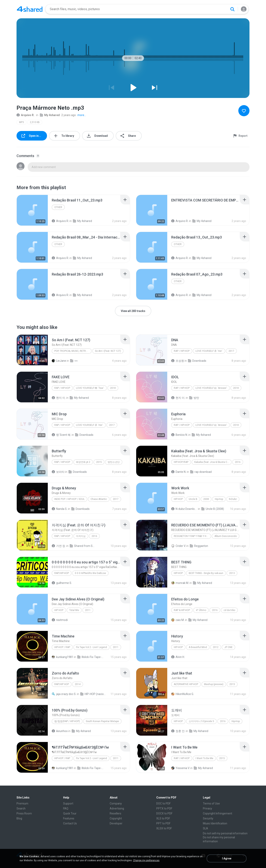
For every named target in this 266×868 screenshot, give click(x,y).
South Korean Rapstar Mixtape (102, 721)
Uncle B (193, 499)
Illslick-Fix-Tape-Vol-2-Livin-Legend (90, 657)
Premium (22, 803)
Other (58, 207)
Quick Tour (70, 813)
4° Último (201, 610)
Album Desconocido (226, 536)
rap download (201, 472)
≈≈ (74, 361)
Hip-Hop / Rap (62, 647)
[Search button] (232, 9)
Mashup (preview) (214, 684)
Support (68, 803)
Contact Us (70, 823)
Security (208, 818)
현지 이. (59, 398)
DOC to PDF (163, 803)
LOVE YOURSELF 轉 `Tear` (90, 388)
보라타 (58, 472)
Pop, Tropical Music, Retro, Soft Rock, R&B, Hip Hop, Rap (73, 351)
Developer (116, 823)
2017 (231, 351)
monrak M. (180, 583)
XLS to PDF (163, 818)
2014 (78, 684)
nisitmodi (60, 620)
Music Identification (215, 823)
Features (69, 818)
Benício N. (179, 435)
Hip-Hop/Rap (181, 462)
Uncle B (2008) (213, 509)
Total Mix (74, 610)
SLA (205, 828)
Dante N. (179, 472)
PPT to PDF (163, 823)
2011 (88, 610)
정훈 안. (178, 731)
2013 (232, 573)
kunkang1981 (63, 657)
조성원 (178, 361)
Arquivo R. (25, 115)
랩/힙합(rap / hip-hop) (67, 721)
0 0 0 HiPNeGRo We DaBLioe (90, 573)
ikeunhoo (60, 731)
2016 (238, 462)
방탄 (194, 398)
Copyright (116, 818)
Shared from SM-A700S (83, 546)
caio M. (178, 620)
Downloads (197, 361)
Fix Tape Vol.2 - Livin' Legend (91, 647)
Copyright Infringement (218, 813)
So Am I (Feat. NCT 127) (108, 351)
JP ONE (228, 647)
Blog (19, 818)
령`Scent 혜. (61, 435)
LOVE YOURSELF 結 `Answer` (211, 388)
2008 (206, 499)
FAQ (66, 808)
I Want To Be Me (204, 758)
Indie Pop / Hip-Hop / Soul (69, 499)
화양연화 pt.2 (83, 462)
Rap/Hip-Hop (62, 573)
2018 (113, 388)
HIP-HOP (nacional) (93, 694)
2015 (99, 462)
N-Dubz (233, 499)
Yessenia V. (180, 768)
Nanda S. (60, 509)
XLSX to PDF (164, 828)
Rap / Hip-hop (182, 351)
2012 (216, 647)
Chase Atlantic (99, 499)
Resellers (115, 813)
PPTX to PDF (164, 808)
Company (116, 803)
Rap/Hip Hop (62, 684)
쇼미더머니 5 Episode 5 (201, 721)
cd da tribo (229, 610)
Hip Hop (59, 610)
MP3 (22, 122)
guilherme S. (62, 583)
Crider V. (178, 546)
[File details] (32, 210)
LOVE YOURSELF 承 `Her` (209, 351)
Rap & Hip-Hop (182, 610)
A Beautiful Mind (198, 647)
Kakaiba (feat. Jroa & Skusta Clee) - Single (213, 462)
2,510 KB (35, 122)
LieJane (59, 361)
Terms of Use (211, 803)
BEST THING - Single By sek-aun (206, 573)
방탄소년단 (114, 462)
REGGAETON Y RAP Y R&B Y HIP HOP (192, 536)
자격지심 (81, 536)
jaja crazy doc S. (64, 694)
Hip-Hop (178, 499)
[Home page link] (30, 9)
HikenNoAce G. (183, 694)
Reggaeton (199, 546)
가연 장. (59, 546)
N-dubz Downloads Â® (184, 509)
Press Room (24, 813)
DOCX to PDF (164, 813)
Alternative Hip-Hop (186, 684)
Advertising (117, 808)
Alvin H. (178, 657)
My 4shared (50, 115)
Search (21, 808)
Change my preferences (146, 860)
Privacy (207, 808)
